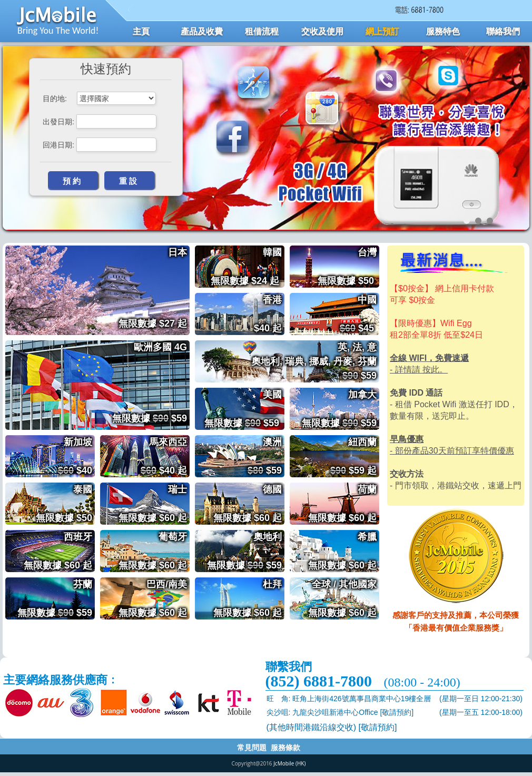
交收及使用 (322, 31)
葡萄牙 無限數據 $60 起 (154, 551)
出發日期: (58, 122)
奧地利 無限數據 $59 (246, 551)
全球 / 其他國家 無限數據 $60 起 (344, 598)
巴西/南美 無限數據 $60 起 (154, 598)
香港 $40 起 (269, 314)
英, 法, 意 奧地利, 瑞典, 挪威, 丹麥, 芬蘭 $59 (315, 361)
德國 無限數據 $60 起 (249, 504)
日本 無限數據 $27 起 (154, 267)
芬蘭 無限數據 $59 (56, 598)
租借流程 (262, 31)
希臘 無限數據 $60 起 (344, 551)
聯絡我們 (503, 31)
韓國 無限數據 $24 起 (248, 267)
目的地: (55, 99)
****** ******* (116, 98)
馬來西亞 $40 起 (165, 456)
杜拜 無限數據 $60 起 (249, 598)
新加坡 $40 (76, 456)
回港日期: (58, 145)
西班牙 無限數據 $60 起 (59, 551)
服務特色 (443, 31)
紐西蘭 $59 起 (355, 456)
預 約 (72, 181)
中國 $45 (359, 314)
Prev (16, 145)
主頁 (141, 31)
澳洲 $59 (266, 456)
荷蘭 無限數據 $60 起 (344, 504)
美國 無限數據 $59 (244, 409)
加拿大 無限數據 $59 (341, 409)
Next (516, 145)
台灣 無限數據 (348, 267)
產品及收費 (202, 31)
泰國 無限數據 (65, 504)
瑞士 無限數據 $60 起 (154, 504)
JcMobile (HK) (289, 763)
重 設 (128, 181)
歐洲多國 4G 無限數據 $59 (151, 362)
